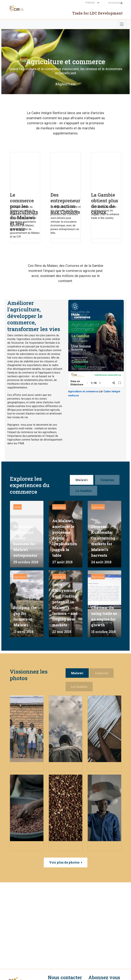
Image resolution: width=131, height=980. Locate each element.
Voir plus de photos (64, 862)
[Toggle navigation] (122, 24)
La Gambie (84, 491)
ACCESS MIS (115, 3)
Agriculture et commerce (83, 391)
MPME (17, 507)
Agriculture (59, 507)
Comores (107, 480)
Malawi (82, 480)
